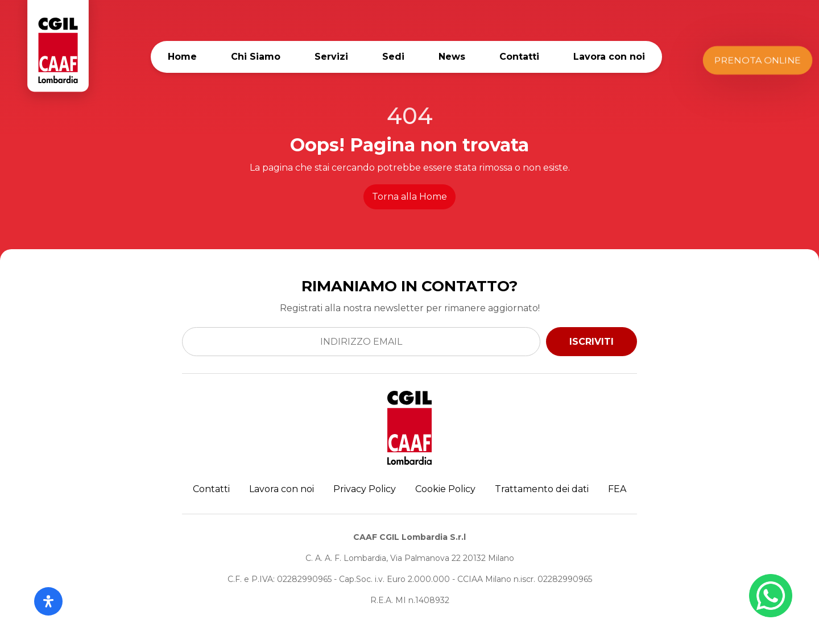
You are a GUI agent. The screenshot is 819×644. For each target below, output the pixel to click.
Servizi (331, 57)
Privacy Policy (365, 489)
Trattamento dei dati (542, 489)
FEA (617, 489)
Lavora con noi (609, 57)
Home (182, 57)
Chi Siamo (256, 57)
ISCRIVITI (591, 342)
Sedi (393, 57)
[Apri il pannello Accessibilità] (48, 601)
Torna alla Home (409, 197)
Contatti (519, 57)
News (452, 57)
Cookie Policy (445, 489)
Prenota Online (758, 60)
